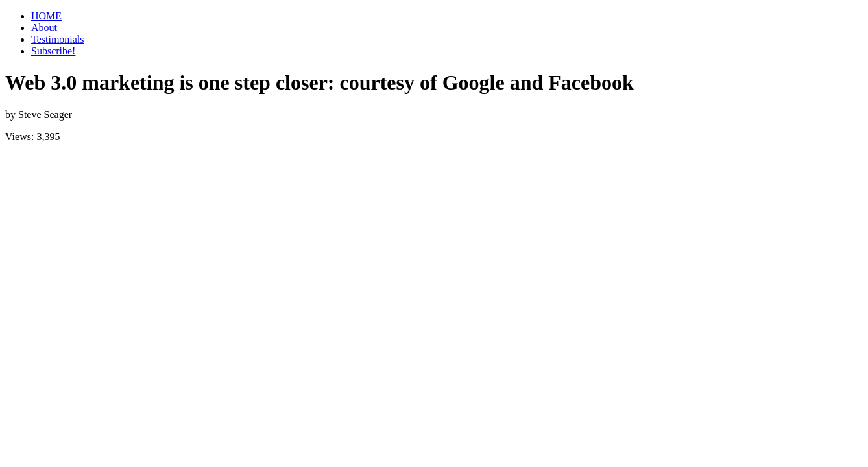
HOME (46, 16)
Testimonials (58, 39)
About (44, 28)
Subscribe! (53, 51)
